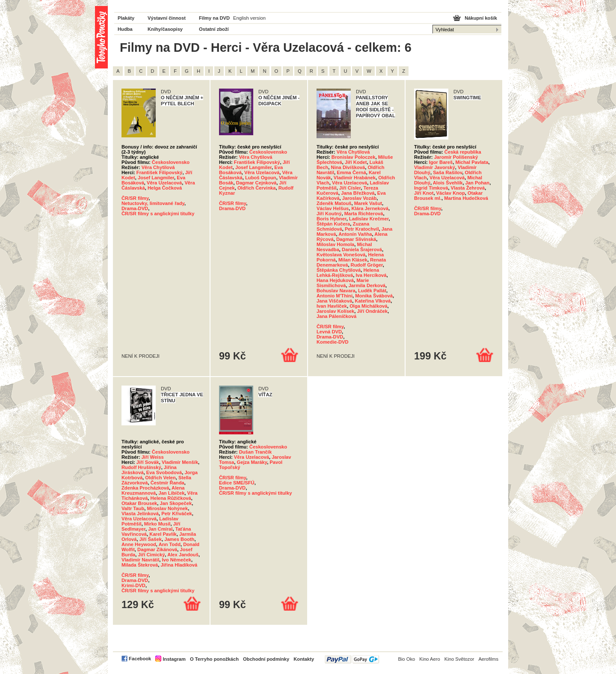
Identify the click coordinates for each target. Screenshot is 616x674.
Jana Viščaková (334, 301)
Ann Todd (170, 544)
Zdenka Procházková (145, 488)
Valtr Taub (133, 508)
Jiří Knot (424, 193)
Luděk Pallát (372, 291)
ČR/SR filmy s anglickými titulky (158, 214)
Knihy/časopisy (165, 29)
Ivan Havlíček (332, 306)
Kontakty (304, 659)
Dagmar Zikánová (157, 549)
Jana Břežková (358, 193)
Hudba (125, 29)
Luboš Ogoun (261, 178)
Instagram (174, 659)
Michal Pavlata (472, 162)
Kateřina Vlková (373, 301)
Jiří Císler (350, 188)
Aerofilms (488, 659)
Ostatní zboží (214, 29)
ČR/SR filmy (135, 198)
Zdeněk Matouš (334, 203)
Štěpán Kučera (333, 224)
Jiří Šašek (151, 539)
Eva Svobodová (164, 472)
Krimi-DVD (133, 585)
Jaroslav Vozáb (360, 198)
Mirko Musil (157, 524)
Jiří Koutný (329, 214)
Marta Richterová (364, 214)
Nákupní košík (481, 18)
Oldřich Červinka (257, 188)
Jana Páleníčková (336, 316)
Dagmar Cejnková (256, 183)
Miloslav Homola (335, 244)
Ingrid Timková (431, 188)
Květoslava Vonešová (341, 255)
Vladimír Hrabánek (355, 178)
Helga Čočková (165, 188)
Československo (171, 162)
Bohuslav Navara (336, 291)
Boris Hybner (332, 219)
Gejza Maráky (252, 462)
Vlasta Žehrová (468, 188)
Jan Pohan (478, 183)
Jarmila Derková (367, 285)
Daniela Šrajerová (362, 249)
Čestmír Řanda (167, 483)
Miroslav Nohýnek (167, 508)
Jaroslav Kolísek (335, 311)
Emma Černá (351, 172)
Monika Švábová (374, 296)
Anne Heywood (139, 544)
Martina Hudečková (466, 198)
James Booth (179, 539)
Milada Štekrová (140, 565)
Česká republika (463, 152)
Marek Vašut (368, 203)
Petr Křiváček (177, 514)
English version (249, 18)
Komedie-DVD (333, 342)
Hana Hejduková (335, 280)
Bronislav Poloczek (354, 157)
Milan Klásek (353, 260)
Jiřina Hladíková (179, 565)
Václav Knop (451, 193)
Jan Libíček (171, 493)
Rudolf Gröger (367, 265)
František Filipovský (160, 172)
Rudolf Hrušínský (141, 467)
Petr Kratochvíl (362, 229)
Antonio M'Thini (335, 296)
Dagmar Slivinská (356, 239)
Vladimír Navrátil (140, 560)
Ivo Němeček (177, 560)
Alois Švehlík (448, 183)
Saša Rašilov (447, 172)
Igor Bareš (441, 162)
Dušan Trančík (255, 452)
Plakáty (126, 18)
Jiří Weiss (153, 457)
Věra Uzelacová (164, 183)
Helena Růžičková (171, 498)
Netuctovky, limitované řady (153, 203)
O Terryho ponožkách (214, 659)
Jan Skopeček (176, 503)
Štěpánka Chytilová (339, 270)
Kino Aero (430, 659)
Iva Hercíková (371, 275)
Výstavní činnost (167, 18)
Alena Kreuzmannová (153, 490)
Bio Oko (406, 659)
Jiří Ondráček (373, 311)
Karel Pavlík (163, 534)
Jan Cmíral (160, 529)
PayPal (352, 659)
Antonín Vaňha (355, 234)
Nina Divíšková (348, 167)
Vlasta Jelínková (140, 514)
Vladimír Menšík (180, 462)
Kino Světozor (459, 659)
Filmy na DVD (214, 18)
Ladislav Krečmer (369, 219)
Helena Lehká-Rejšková (348, 273)
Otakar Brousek (139, 503)
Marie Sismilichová (343, 283)
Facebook (140, 659)
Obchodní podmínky (266, 659)
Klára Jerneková (370, 208)
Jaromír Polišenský (456, 157)
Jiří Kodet (356, 162)
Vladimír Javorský (435, 167)
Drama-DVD (135, 208)
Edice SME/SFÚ (237, 483)
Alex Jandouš (183, 555)
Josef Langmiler (156, 178)
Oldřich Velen (160, 478)
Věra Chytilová (158, 167)
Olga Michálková (368, 306)
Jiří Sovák (148, 462)
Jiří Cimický (152, 555)
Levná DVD (329, 332)
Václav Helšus (333, 208)
